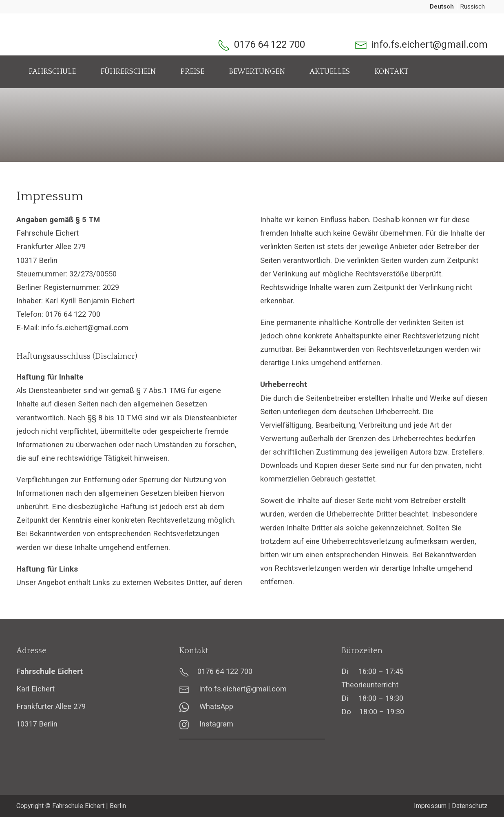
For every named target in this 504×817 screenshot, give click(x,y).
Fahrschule (52, 72)
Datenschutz (470, 806)
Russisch (473, 7)
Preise (192, 72)
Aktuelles (330, 72)
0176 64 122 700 (270, 44)
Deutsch (442, 7)
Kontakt (391, 72)
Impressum (430, 806)
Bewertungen (257, 72)
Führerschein (128, 72)
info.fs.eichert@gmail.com (429, 44)
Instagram (206, 724)
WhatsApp (206, 706)
